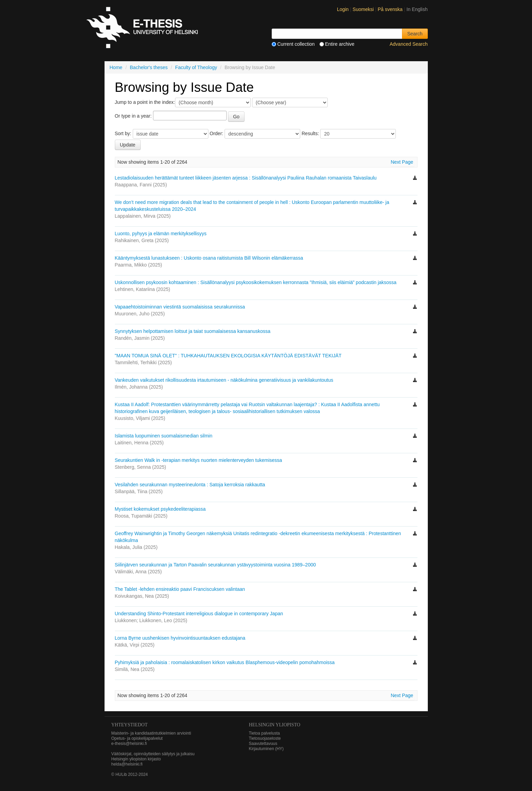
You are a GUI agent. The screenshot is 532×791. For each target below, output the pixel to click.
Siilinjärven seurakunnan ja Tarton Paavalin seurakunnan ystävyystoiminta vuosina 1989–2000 (215, 565)
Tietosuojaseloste (265, 738)
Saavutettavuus (263, 744)
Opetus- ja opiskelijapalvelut (137, 738)
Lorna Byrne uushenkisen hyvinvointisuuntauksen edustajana (180, 638)
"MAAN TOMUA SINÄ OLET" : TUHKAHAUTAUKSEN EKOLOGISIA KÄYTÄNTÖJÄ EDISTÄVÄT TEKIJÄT (228, 356)
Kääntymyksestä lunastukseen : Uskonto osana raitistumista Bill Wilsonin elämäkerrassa (209, 258)
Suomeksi (364, 9)
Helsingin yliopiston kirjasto (136, 759)
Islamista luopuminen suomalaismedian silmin (164, 436)
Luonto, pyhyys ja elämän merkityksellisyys (161, 234)
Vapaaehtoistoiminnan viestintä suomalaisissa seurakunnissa (180, 307)
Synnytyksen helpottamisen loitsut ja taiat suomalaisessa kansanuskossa (193, 331)
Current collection (293, 44)
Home (116, 67)
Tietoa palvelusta (264, 733)
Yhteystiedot (130, 725)
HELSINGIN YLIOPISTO (275, 725)
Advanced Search (409, 44)
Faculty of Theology (196, 67)
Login (343, 9)
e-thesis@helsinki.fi (129, 744)
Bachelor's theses (149, 67)
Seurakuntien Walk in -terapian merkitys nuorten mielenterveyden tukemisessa (199, 460)
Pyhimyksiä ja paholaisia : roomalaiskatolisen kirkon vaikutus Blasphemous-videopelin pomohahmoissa (225, 662)
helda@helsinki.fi (127, 764)
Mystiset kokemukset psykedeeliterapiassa (160, 509)
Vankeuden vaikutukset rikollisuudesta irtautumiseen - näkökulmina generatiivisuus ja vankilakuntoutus (224, 380)
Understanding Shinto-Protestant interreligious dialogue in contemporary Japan (199, 614)
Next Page (402, 162)
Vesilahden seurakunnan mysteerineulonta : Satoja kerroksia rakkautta (190, 485)
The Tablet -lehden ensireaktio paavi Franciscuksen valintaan (180, 589)
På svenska (391, 9)
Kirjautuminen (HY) (266, 749)
